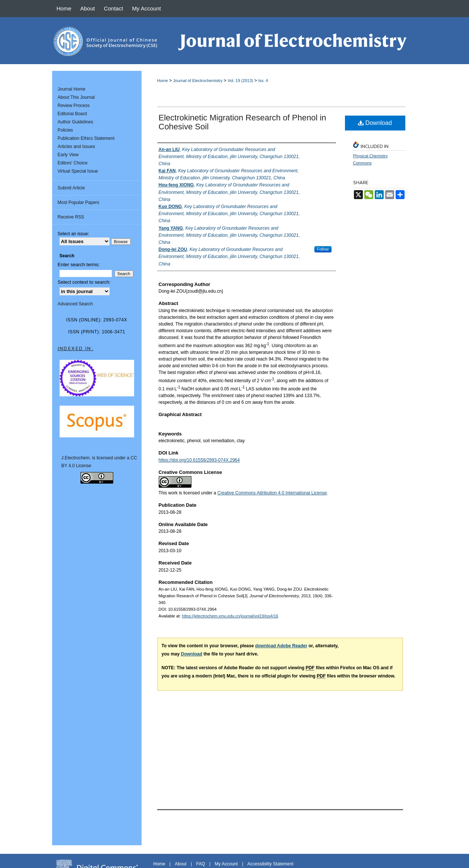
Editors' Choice (73, 163)
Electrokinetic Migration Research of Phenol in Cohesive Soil (243, 122)
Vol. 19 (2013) (240, 81)
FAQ (200, 864)
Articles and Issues (77, 147)
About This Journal (76, 97)
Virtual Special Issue (78, 171)
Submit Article (71, 188)
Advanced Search (75, 304)
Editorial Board (72, 114)
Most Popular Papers (79, 202)
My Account (226, 864)
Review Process (74, 106)
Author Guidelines (75, 122)
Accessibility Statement (270, 864)
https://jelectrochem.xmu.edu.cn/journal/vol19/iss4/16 (230, 616)
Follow (323, 249)
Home (163, 81)
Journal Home (72, 89)
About (180, 864)
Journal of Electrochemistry (198, 81)
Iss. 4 (263, 81)
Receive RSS (71, 217)
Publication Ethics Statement (86, 138)
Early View (68, 155)
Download (375, 123)
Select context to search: (84, 282)
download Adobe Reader (281, 646)
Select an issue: (74, 234)
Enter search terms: (79, 265)
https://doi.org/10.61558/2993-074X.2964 (199, 460)
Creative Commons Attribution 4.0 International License (272, 493)
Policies (65, 130)
